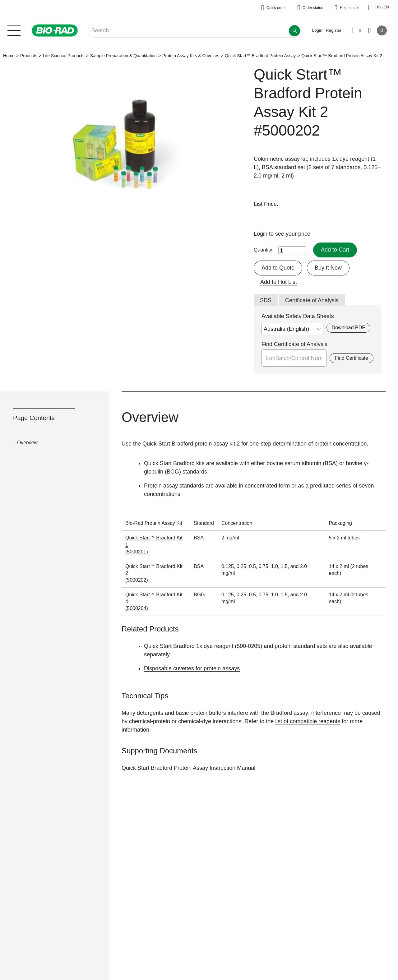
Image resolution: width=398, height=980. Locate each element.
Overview (27, 443)
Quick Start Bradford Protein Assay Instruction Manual (188, 768)
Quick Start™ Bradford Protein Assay (260, 56)
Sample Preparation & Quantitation (123, 56)
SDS (266, 300)
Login (261, 234)
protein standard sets (301, 646)
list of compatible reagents (308, 721)
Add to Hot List (279, 282)
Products (29, 56)
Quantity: (264, 250)
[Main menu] (14, 30)
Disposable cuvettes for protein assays (192, 668)
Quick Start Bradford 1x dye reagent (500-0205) (203, 646)
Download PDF (348, 328)
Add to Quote (278, 268)
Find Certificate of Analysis (294, 344)
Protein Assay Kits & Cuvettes (191, 56)
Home (9, 56)
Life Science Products (64, 56)
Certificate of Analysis (312, 300)
